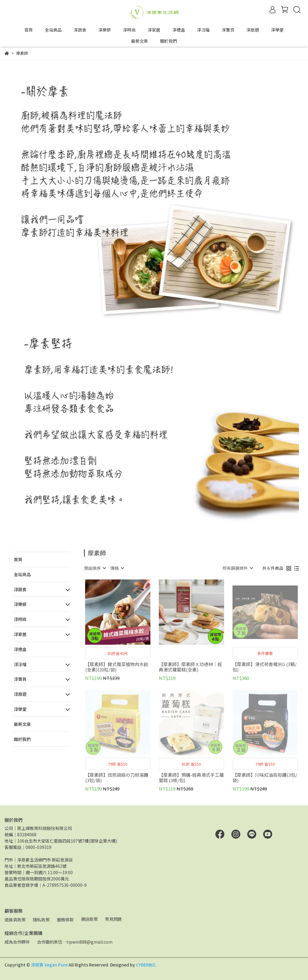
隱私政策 (41, 920)
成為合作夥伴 (17, 942)
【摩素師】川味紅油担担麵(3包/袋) (265, 778)
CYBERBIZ (146, 965)
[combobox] (95, 568)
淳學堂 (277, 30)
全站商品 (53, 30)
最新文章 (140, 41)
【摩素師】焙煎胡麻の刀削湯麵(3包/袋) (117, 778)
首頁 (29, 30)
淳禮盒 (179, 30)
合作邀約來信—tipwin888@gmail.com (75, 942)
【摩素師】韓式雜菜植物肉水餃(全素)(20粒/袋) (117, 667)
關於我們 (168, 41)
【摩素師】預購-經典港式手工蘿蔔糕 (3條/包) (191, 778)
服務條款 (65, 920)
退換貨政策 (15, 920)
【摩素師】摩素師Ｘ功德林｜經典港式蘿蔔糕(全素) (190, 667)
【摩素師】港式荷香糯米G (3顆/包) (265, 667)
